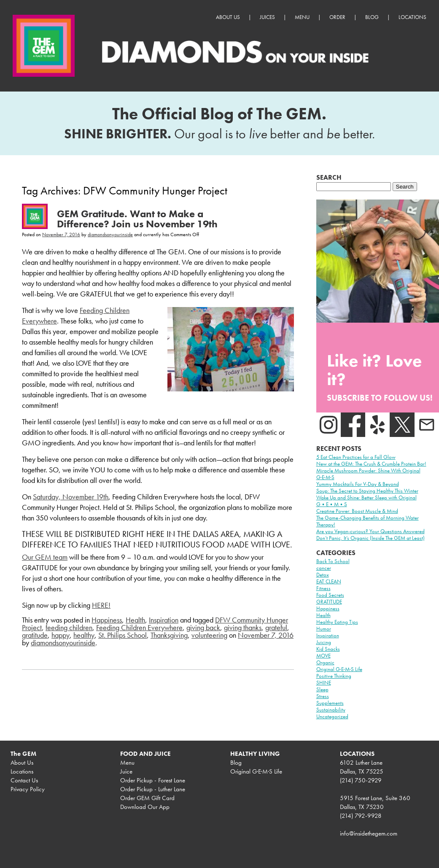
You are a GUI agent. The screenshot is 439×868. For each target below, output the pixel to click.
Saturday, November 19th (71, 497)
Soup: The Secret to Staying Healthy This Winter (367, 491)
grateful (276, 627)
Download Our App (145, 807)
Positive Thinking (334, 676)
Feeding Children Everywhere (139, 627)
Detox (323, 575)
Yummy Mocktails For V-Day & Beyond (358, 484)
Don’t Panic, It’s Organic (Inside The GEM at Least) (370, 538)
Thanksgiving (169, 635)
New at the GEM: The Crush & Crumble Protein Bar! (371, 464)
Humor (324, 629)
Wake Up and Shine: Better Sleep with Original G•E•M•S (366, 501)
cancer (324, 568)
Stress (323, 696)
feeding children (69, 627)
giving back (203, 627)
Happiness (107, 620)
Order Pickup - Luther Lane (153, 789)
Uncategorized (332, 716)
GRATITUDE (329, 602)
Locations (412, 17)
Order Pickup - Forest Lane (153, 780)
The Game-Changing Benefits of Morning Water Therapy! (368, 521)
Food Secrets (330, 595)
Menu (302, 17)
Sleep (322, 689)
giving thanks (243, 627)
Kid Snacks (328, 649)
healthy (84, 635)
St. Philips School (123, 635)
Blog (372, 17)
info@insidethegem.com (369, 833)
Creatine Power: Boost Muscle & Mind (357, 511)
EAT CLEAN (329, 581)
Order (337, 17)
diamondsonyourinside (110, 235)
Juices (267, 17)
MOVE (323, 656)
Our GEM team (45, 557)
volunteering (209, 635)
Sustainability (331, 710)
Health (135, 620)
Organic (325, 662)
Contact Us (24, 780)
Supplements (330, 703)
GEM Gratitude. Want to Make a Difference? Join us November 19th (137, 219)
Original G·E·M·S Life (339, 669)
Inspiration (164, 620)
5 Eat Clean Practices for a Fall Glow (356, 457)
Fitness (323, 588)
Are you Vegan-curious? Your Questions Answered (370, 531)
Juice (126, 771)
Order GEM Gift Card (147, 798)
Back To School (333, 561)
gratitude (35, 635)
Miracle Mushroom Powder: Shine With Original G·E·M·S (368, 474)
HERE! (101, 605)
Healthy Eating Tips (337, 622)
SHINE (324, 683)
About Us (228, 17)
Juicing (324, 642)
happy (61, 635)
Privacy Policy (28, 789)
